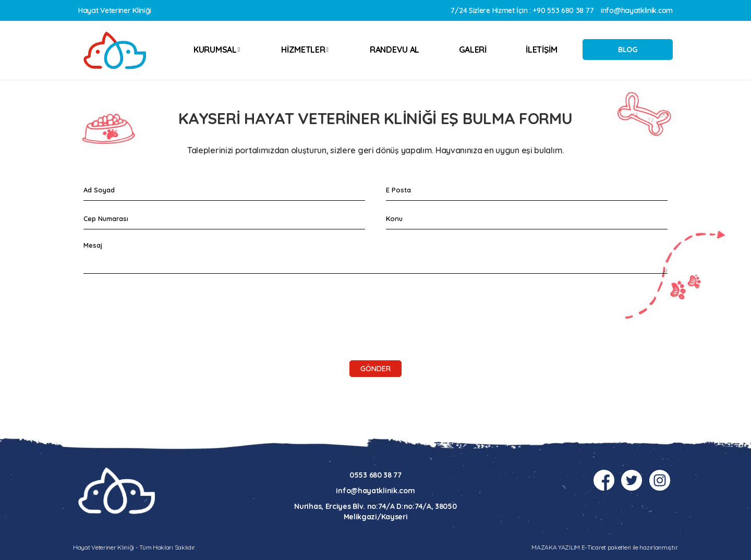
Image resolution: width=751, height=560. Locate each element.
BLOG (628, 50)
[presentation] (163, 302)
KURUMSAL (217, 50)
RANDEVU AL (395, 50)
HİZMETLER (305, 50)
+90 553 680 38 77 (563, 10)
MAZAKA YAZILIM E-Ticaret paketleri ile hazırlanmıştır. (605, 547)
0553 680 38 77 (375, 475)
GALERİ (473, 50)
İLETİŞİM (542, 50)
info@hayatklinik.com (637, 10)
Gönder (375, 369)
